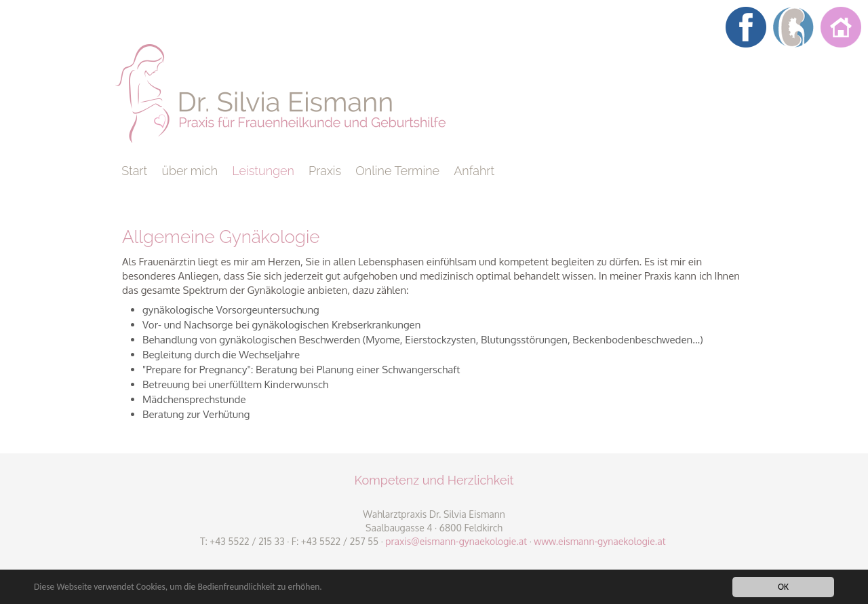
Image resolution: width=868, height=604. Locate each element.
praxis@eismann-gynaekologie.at (456, 541)
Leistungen (263, 171)
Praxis (325, 171)
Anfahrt (474, 171)
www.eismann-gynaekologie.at (599, 541)
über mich (190, 171)
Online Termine (397, 171)
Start (134, 171)
